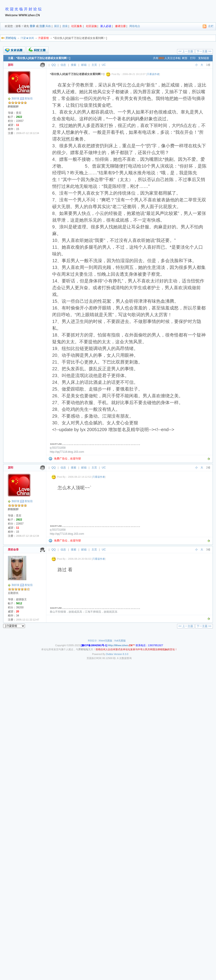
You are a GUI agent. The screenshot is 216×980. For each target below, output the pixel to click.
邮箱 (84, 65)
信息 (63, 65)
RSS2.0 (92, 641)
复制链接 (204, 58)
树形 (185, 58)
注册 (42, 26)
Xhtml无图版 (105, 641)
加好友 (16, 98)
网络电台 (135, 26)
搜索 (65, 26)
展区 (57, 26)
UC (104, 65)
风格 (48, 26)
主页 (94, 65)
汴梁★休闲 (27, 38)
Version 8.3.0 (121, 654)
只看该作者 (153, 74)
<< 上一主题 (186, 51)
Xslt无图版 (120, 641)
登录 (32, 26)
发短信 (29, 98)
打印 (193, 58)
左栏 (211, 26)
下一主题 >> (204, 51)
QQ (54, 65)
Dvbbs (110, 654)
